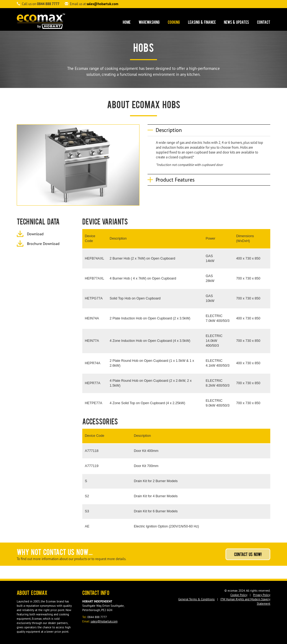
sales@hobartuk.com (102, 4)
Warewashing (149, 23)
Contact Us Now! (248, 555)
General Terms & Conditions (197, 599)
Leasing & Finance (202, 23)
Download (35, 234)
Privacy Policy (262, 595)
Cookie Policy (239, 595)
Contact (264, 23)
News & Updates (236, 23)
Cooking (174, 23)
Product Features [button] (175, 180)
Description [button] (169, 130)
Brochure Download (43, 244)
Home (127, 23)
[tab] (209, 130)
